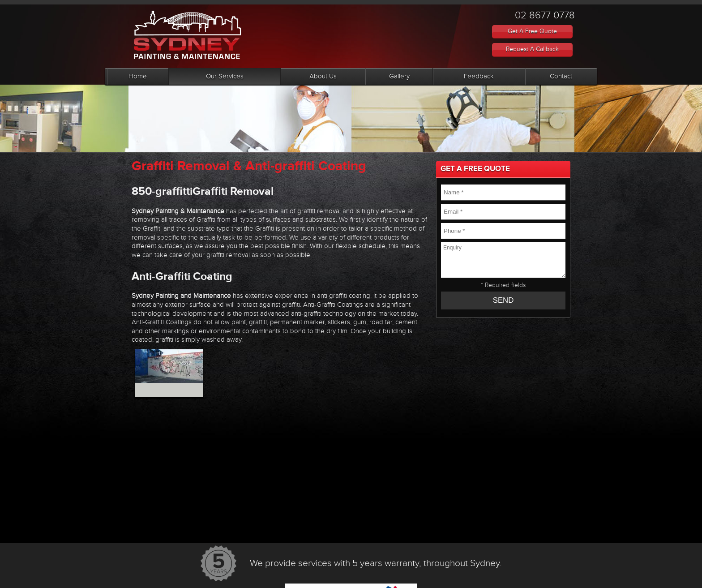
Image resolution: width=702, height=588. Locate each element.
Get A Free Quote (532, 31)
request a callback (532, 49)
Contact (561, 76)
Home (138, 76)
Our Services (225, 76)
